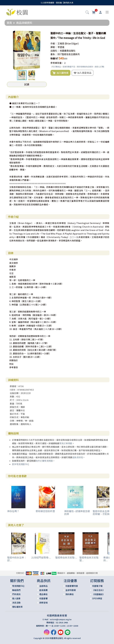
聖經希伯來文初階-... (66, 557)
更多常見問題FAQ (21, 464)
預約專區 (70, 594)
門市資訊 (16, 594)
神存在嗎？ (13, 511)
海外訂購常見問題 (44, 461)
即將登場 (43, 603)
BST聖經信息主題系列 (69, 54)
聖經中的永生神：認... (17, 559)
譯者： (54, 47)
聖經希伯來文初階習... (89, 559)
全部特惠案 (71, 590)
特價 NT (54, 58)
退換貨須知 (78, 457)
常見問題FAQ (18, 586)
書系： (54, 54)
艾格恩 (61, 43)
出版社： (55, 51)
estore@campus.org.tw (61, 619)
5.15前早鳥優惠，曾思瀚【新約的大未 (57, 3)
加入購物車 (60, 73)
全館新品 (43, 586)
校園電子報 (97, 586)
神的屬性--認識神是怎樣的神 (77, 513)
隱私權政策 (17, 607)
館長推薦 (43, 590)
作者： (54, 43)
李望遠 (61, 47)
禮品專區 (43, 594)
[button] (87, 13)
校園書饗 (43, 598)
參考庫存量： (57, 63)
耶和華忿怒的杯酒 (45, 511)
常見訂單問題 (66, 443)
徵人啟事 (16, 598)
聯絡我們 (16, 590)
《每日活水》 (98, 590)
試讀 (27, 84)
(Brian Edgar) (72, 43)
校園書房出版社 (68, 51)
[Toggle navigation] (107, 12)
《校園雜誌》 (98, 594)
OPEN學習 (97, 598)
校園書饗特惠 (72, 586)
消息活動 (16, 603)
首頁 (9, 23)
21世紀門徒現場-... (41, 557)
